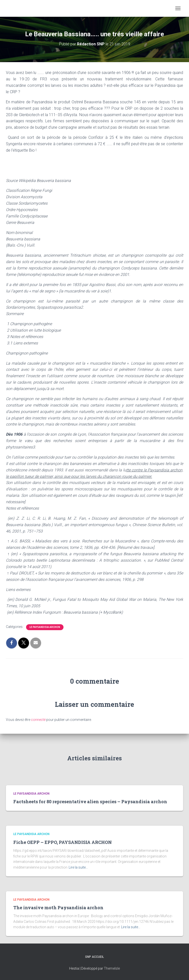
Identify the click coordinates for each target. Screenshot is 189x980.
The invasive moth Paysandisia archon (58, 908)
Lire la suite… (78, 867)
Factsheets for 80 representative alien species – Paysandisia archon (90, 802)
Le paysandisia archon (45, 627)
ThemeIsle (112, 968)
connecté (38, 720)
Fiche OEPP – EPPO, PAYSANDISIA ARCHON (63, 842)
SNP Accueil (94, 957)
